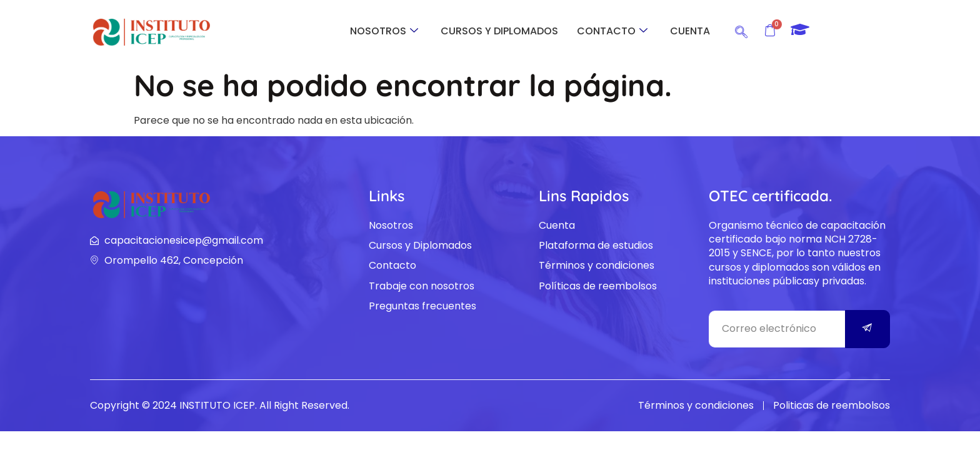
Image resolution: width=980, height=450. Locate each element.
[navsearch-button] (741, 30)
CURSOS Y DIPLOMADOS (499, 31)
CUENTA (690, 31)
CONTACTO (612, 31)
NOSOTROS (384, 31)
